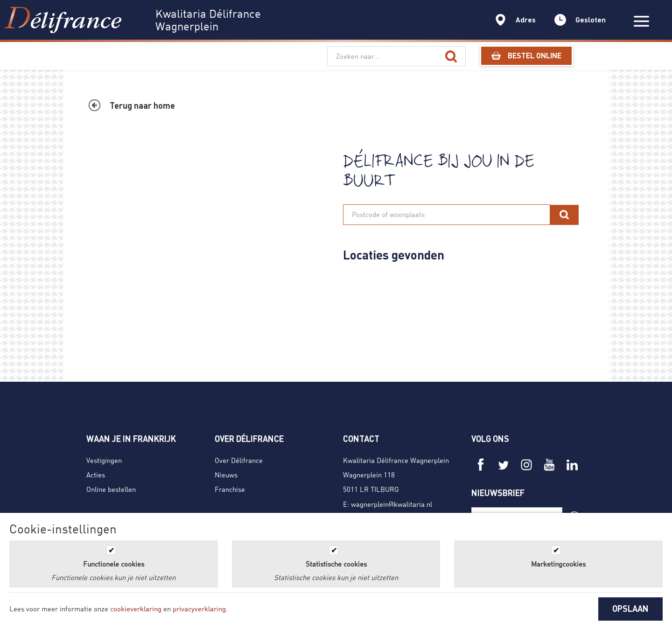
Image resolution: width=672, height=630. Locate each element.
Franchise (230, 489)
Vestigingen (104, 460)
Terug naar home (142, 105)
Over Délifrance (239, 460)
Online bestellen (111, 489)
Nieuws (226, 475)
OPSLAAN (630, 609)
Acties (96, 475)
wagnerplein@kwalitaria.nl (392, 504)
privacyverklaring (199, 609)
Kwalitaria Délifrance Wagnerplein (396, 460)
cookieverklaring (136, 609)
